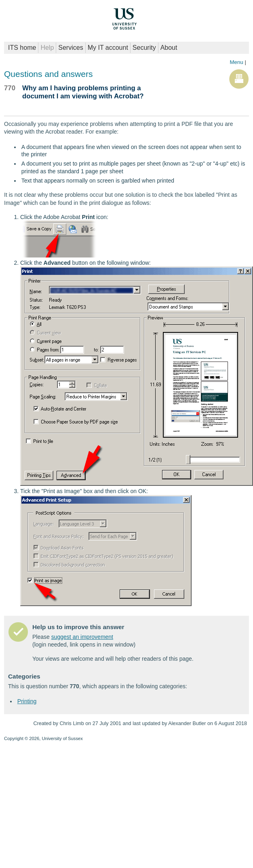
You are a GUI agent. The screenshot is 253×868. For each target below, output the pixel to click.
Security (144, 48)
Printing (27, 701)
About (169, 48)
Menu (236, 62)
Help (47, 48)
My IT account (108, 48)
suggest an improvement (82, 637)
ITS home (22, 48)
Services (71, 48)
